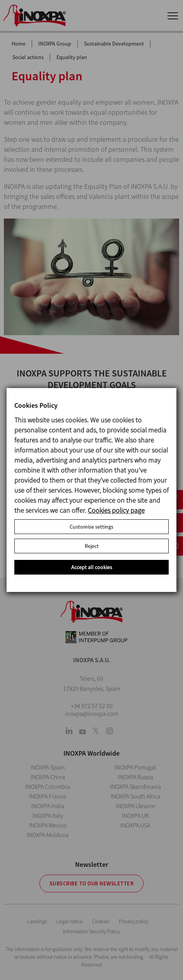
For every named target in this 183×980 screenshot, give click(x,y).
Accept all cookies (92, 567)
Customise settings (91, 527)
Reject (92, 546)
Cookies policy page (116, 510)
